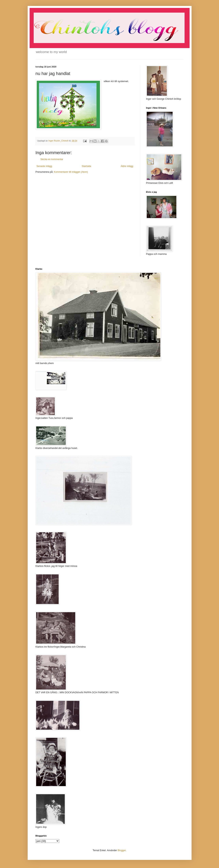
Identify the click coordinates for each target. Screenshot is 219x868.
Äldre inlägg (127, 166)
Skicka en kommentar (52, 159)
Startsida (86, 166)
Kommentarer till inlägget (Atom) (71, 172)
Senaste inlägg (44, 166)
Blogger (122, 850)
